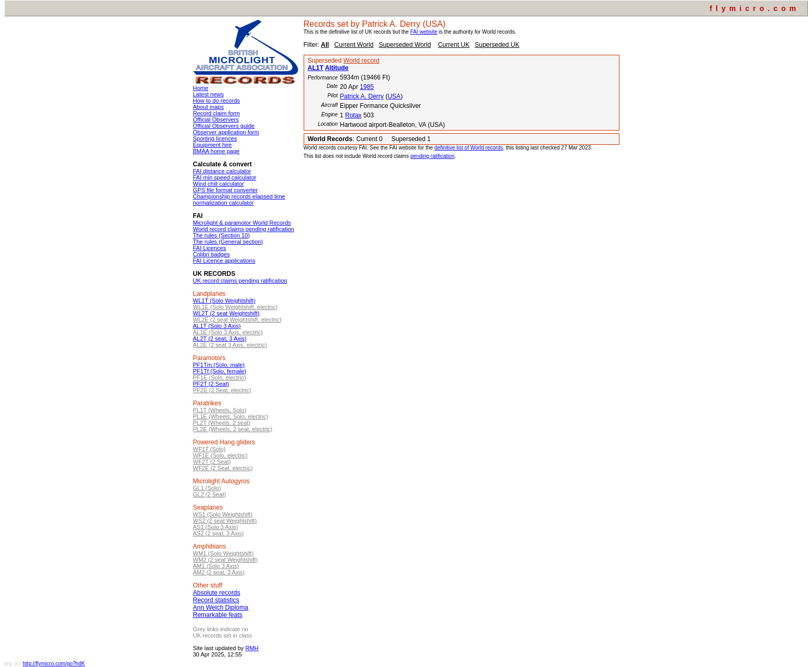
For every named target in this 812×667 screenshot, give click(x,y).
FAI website (424, 32)
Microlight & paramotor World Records (242, 223)
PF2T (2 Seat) (211, 384)
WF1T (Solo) (209, 449)
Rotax (353, 115)
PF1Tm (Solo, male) (219, 365)
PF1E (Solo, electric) (220, 377)
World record (362, 61)
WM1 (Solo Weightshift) (223, 553)
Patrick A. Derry (362, 96)
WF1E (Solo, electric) (220, 455)
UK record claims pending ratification (240, 281)
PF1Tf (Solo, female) (220, 371)
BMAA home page (217, 151)
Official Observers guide (224, 126)
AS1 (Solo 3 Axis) (216, 527)
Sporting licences (215, 138)
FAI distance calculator (222, 171)
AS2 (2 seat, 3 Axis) (219, 533)
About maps (209, 107)
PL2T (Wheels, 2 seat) (222, 423)
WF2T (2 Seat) (212, 462)
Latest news (209, 94)
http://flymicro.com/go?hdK (54, 664)
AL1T (316, 68)
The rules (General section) (228, 242)
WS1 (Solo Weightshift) (223, 514)
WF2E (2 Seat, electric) (223, 468)
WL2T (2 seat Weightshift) (227, 313)
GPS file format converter (226, 190)
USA (394, 96)
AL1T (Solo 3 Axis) (217, 326)
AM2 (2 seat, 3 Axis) (219, 572)
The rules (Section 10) (222, 235)
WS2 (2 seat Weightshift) (225, 521)
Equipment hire (213, 145)
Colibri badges (212, 254)
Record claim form (217, 113)
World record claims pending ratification (244, 229)
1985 (367, 87)
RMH (252, 648)
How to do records (217, 101)
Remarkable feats (218, 615)
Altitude (337, 68)
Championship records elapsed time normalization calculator (239, 200)
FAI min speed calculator (225, 177)
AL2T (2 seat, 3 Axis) (220, 339)
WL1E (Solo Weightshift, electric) (235, 307)
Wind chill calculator (219, 184)
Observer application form (226, 132)
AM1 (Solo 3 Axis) (216, 566)
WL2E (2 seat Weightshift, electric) (238, 320)
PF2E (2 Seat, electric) (222, 390)
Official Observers (216, 120)
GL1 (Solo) (207, 488)
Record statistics (216, 600)
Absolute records (217, 593)
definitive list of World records (468, 148)
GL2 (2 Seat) (210, 494)
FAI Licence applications (224, 261)
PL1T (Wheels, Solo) (220, 410)
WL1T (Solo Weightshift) (224, 301)
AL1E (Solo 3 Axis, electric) (228, 332)
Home (201, 88)
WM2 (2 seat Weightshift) (225, 560)
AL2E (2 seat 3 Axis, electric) (230, 345)
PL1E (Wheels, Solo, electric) (231, 416)
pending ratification (433, 156)
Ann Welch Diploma (221, 608)
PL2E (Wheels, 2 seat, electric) (233, 429)
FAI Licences (210, 248)
